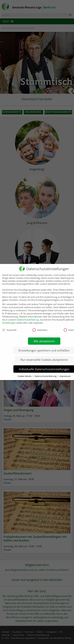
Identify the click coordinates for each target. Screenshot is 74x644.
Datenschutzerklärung (28, 317)
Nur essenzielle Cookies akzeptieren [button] (44, 357)
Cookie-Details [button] (25, 373)
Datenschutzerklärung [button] (46, 373)
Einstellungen (9, 320)
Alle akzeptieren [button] (44, 338)
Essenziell (9, 327)
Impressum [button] (65, 373)
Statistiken (40, 327)
